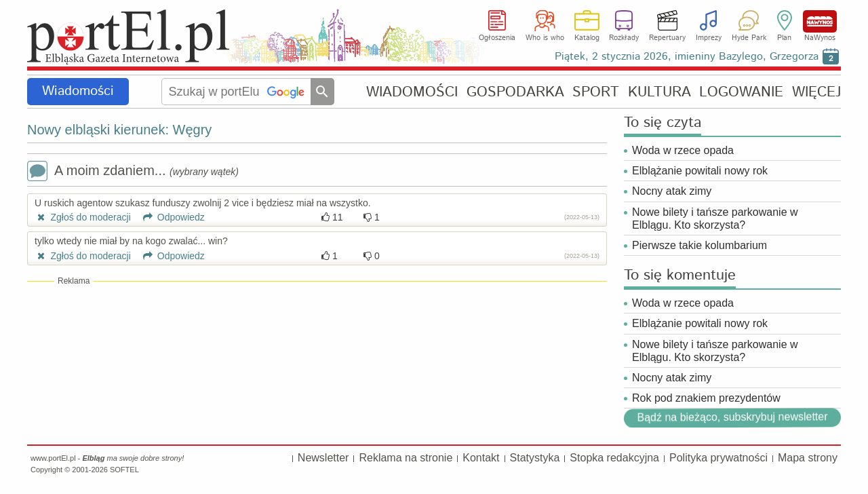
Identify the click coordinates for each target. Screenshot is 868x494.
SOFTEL (124, 470)
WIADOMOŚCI (412, 92)
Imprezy (709, 38)
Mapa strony (808, 458)
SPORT (596, 92)
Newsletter (323, 458)
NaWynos (820, 21)
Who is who (545, 38)
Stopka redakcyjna (614, 458)
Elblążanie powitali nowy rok (700, 171)
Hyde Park (749, 38)
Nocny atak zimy (672, 191)
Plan (784, 38)
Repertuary (667, 38)
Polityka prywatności (718, 458)
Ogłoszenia (497, 38)
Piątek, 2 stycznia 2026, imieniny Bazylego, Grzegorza (687, 57)
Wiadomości (78, 91)
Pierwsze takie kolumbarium (699, 245)
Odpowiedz (169, 217)
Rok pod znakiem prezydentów (708, 398)
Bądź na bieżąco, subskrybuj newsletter (732, 417)
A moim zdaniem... (133, 172)
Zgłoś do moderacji (83, 217)
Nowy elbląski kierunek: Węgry (119, 130)
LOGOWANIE (741, 92)
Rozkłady (624, 38)
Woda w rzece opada (683, 150)
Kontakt (481, 458)
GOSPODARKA (515, 92)
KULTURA (659, 92)
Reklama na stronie (406, 458)
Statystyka (535, 458)
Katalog (587, 38)
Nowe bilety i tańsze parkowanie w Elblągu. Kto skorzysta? (715, 218)
